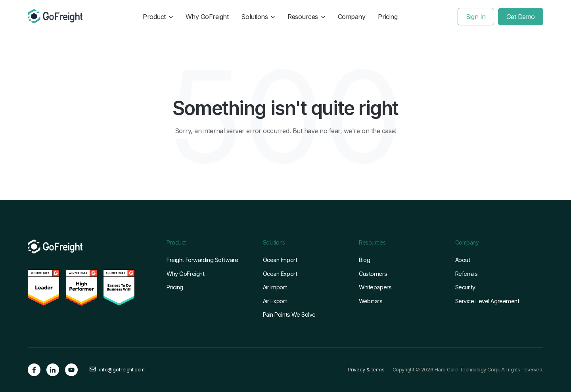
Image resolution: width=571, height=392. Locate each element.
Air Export (275, 301)
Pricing (388, 17)
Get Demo (521, 17)
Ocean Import (280, 260)
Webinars (371, 301)
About (463, 260)
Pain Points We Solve (289, 315)
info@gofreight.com (122, 370)
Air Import (275, 287)
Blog (364, 260)
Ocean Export (280, 274)
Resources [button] (306, 17)
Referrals (467, 274)
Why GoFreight (207, 17)
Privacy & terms (366, 370)
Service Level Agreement (487, 301)
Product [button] (158, 17)
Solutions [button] (258, 17)
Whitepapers (375, 287)
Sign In (476, 17)
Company (352, 17)
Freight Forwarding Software (202, 260)
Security (466, 287)
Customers (373, 274)
